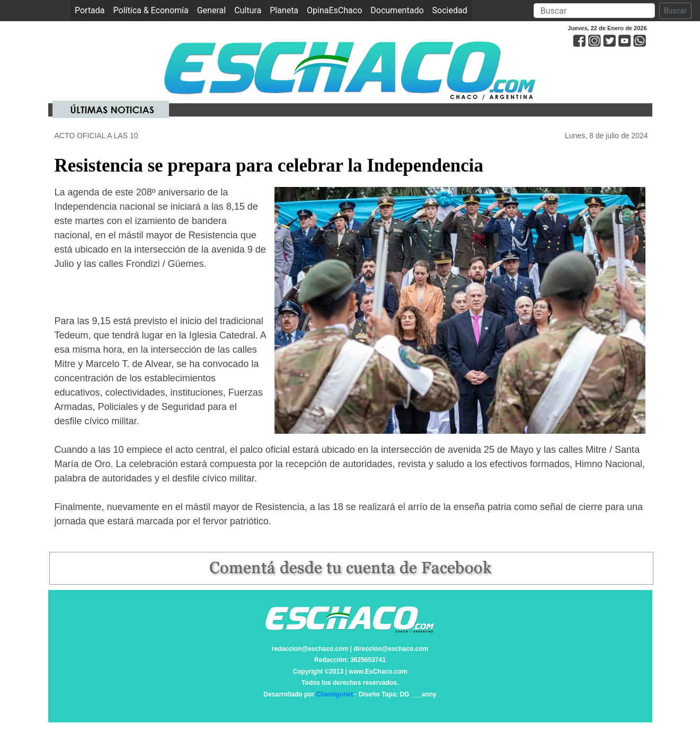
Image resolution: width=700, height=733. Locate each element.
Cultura (248, 10)
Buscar (675, 11)
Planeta (284, 10)
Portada (92, 10)
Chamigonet (335, 694)
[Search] (594, 11)
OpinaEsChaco (334, 10)
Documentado (397, 10)
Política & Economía (151, 10)
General (211, 10)
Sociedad (450, 10)
